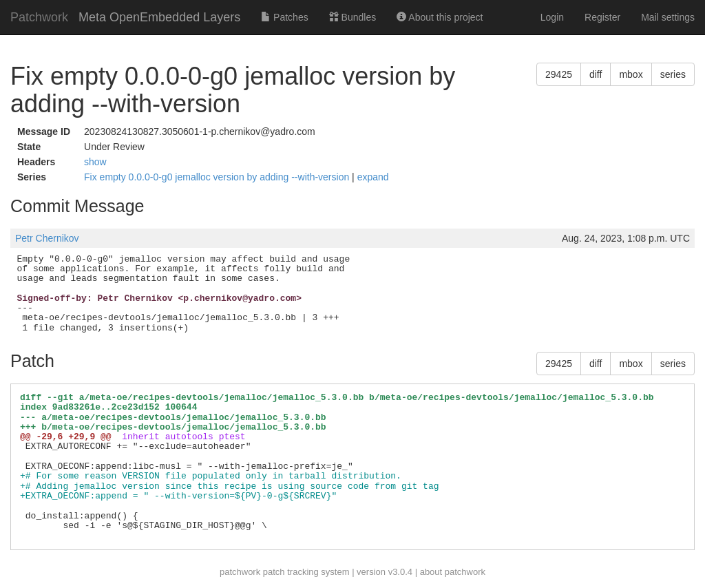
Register (602, 17)
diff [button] (596, 74)
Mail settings (668, 17)
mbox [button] (631, 74)
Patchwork (39, 17)
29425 (559, 74)
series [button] (673, 74)
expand (373, 177)
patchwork (240, 572)
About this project (440, 17)
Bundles (352, 17)
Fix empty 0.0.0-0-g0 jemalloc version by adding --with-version (218, 177)
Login (552, 17)
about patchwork (453, 572)
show (95, 162)
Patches (284, 17)
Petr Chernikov (47, 238)
